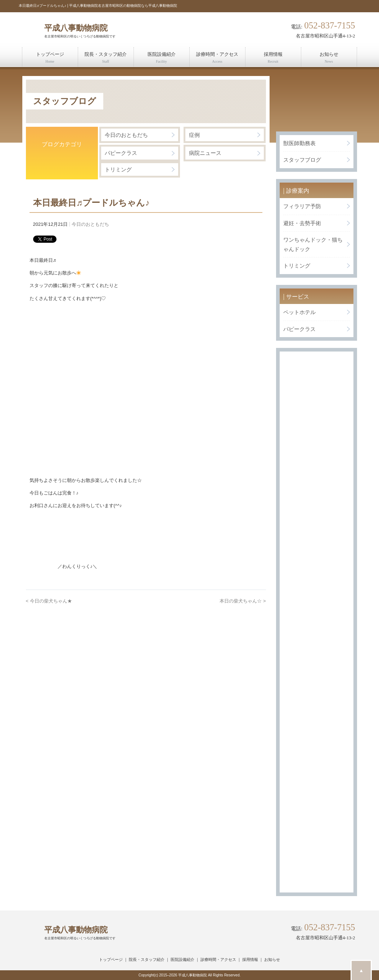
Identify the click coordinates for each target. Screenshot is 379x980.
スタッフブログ (302, 160)
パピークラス (121, 153)
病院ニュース (205, 153)
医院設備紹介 (182, 959)
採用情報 (250, 959)
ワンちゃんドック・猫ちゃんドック (313, 244)
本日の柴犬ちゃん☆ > (243, 601)
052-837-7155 (330, 26)
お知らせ (272, 959)
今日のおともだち (126, 135)
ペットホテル (299, 312)
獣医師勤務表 (299, 143)
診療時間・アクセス (218, 959)
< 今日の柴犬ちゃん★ (49, 601)
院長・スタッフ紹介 (147, 959)
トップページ (111, 959)
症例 (194, 135)
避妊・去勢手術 (302, 223)
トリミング (118, 169)
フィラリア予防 (302, 206)
